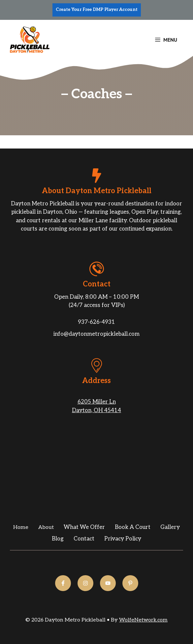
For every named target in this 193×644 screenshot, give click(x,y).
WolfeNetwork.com (143, 620)
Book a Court (133, 527)
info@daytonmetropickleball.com (96, 334)
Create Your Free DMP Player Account (97, 10)
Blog (58, 539)
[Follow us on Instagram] (85, 583)
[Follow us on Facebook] (63, 583)
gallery (170, 527)
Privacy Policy (123, 539)
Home (21, 527)
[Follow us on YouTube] (108, 583)
